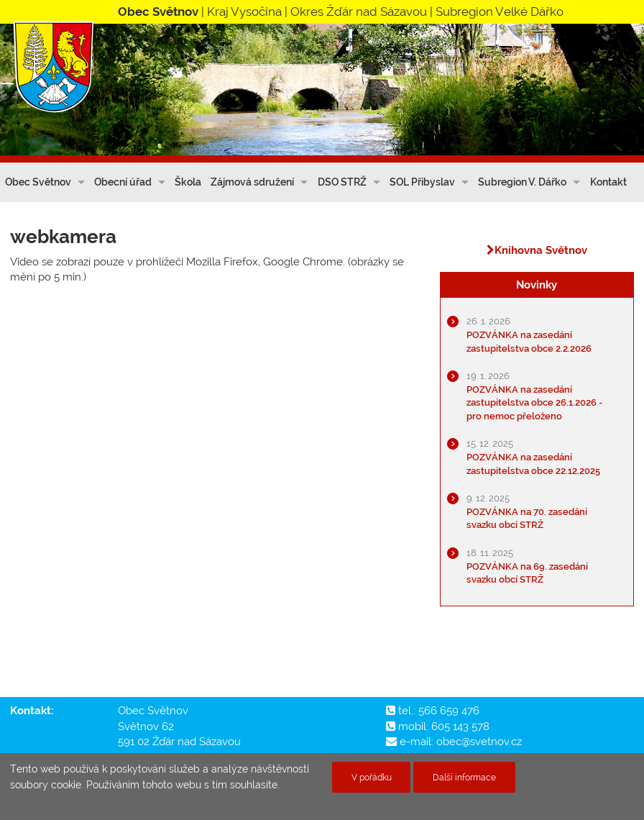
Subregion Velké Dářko (500, 12)
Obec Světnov (38, 182)
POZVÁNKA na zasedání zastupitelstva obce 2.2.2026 (529, 334)
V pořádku (372, 777)
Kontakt (608, 182)
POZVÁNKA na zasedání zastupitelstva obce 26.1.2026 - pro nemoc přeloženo (534, 396)
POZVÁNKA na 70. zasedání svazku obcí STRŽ (527, 511)
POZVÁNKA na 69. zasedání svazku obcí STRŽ (527, 566)
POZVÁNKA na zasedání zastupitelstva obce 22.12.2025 (533, 457)
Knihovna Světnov (537, 250)
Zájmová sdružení (252, 182)
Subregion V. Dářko (522, 182)
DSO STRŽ (342, 182)
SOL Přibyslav (422, 182)
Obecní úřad (123, 182)
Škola (188, 182)
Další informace (464, 777)
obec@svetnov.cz (479, 742)
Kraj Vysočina (244, 12)
